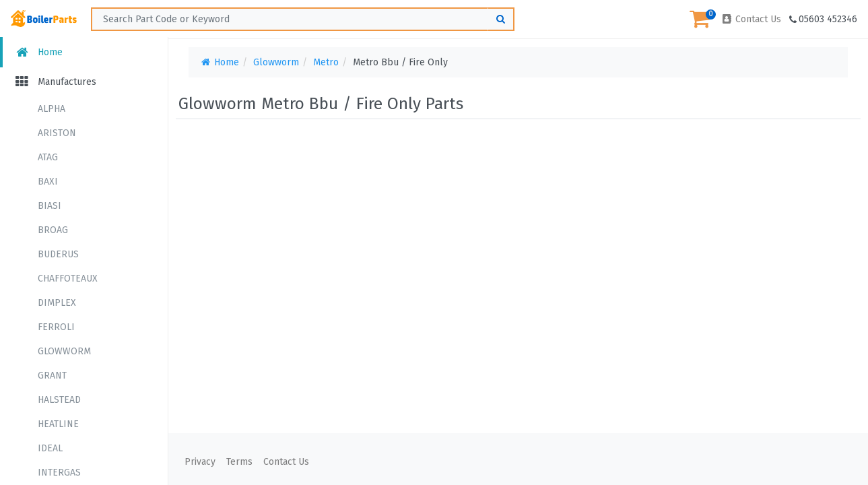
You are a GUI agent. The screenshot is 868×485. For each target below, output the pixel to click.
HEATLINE (58, 424)
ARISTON (57, 133)
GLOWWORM (64, 351)
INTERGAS (59, 473)
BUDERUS (58, 254)
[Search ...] (303, 19)
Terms (239, 462)
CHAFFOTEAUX (68, 279)
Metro (326, 62)
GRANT (52, 376)
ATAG (48, 157)
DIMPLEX (57, 303)
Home (38, 52)
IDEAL (50, 448)
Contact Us (751, 19)
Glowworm (276, 62)
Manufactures (55, 82)
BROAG (53, 230)
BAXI (48, 182)
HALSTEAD (59, 400)
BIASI (49, 206)
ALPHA (52, 109)
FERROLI (56, 327)
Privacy (200, 462)
